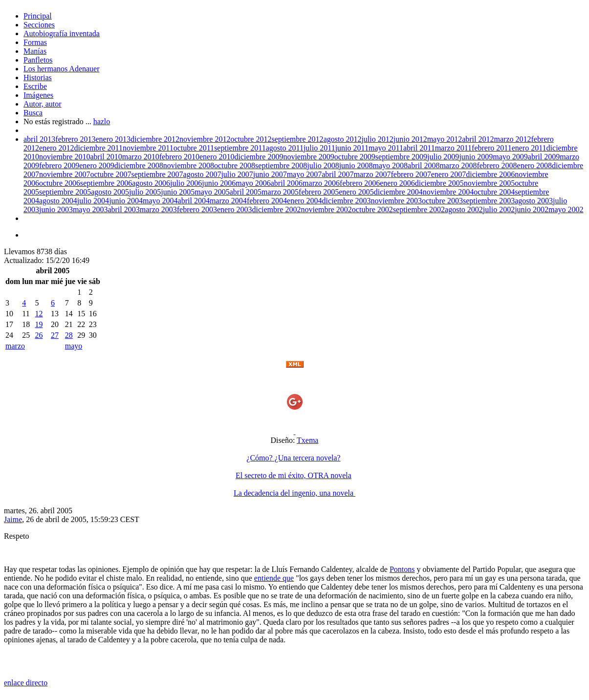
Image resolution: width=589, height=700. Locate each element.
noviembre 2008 (189, 165)
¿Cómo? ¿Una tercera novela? (293, 458)
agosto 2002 (464, 209)
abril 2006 (287, 183)
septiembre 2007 (157, 174)
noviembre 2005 (489, 183)
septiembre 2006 (106, 183)
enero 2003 (235, 209)
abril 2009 (544, 157)
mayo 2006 (253, 183)
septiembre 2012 (297, 139)
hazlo (102, 121)
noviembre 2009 (308, 157)
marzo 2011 (453, 148)
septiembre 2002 (419, 209)
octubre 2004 (494, 192)
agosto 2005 (110, 192)
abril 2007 (338, 174)
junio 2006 (219, 183)
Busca (33, 113)
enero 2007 (449, 174)
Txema (307, 440)
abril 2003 (123, 209)
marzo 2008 (458, 165)
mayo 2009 (510, 157)
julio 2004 (93, 201)
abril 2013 (39, 139)
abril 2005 (246, 192)
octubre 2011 (194, 148)
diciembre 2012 (155, 139)
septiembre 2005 (65, 192)
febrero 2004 (267, 201)
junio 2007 (270, 174)
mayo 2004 (160, 201)
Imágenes (38, 95)
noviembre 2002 (326, 209)
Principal (38, 16)
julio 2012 (377, 139)
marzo (15, 346)
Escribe (35, 86)
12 (39, 314)
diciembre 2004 (398, 192)
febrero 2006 (360, 183)
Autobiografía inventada (62, 33)
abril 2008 (424, 165)
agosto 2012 (343, 139)
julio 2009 (443, 157)
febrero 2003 (197, 209)
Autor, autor (43, 104)
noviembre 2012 (205, 139)
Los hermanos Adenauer (62, 69)
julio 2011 (319, 148)
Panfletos (38, 60)
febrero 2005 (319, 192)
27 (55, 335)
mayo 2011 (386, 148)
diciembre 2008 (139, 165)
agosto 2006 (151, 183)
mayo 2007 (305, 174)
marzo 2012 (513, 139)
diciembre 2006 (490, 174)
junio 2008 (356, 165)
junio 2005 (178, 192)
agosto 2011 (285, 148)
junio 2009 (476, 157)
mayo (74, 346)
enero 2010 (217, 157)
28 (69, 335)
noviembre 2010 (65, 157)
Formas (35, 42)
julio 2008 (323, 165)
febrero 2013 (75, 139)
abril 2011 (419, 148)
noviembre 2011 (148, 148)
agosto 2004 (58, 201)
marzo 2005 (280, 192)
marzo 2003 (158, 209)
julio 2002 (499, 209)
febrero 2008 (497, 165)
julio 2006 (186, 183)
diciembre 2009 (259, 157)
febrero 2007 (411, 174)
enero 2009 (97, 165)
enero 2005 (356, 192)
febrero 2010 (179, 157)
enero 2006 (397, 183)
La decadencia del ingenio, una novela (294, 493)
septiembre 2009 (401, 157)
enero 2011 (529, 148)
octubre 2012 (251, 139)
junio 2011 (352, 148)
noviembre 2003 (396, 201)
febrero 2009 (59, 165)
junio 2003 (56, 209)
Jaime (13, 519)
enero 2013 (113, 139)
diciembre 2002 (276, 209)
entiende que (274, 578)
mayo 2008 (391, 165)
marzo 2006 (321, 183)
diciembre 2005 (439, 183)
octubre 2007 (110, 174)
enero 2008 (535, 165)
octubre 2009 (355, 157)
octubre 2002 (372, 209)
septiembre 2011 (240, 148)
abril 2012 (478, 139)
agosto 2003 (534, 201)
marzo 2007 (372, 174)
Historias (38, 77)
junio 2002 (532, 209)
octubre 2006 (60, 183)
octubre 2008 (235, 165)
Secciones (39, 25)
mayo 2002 (566, 209)
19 (39, 324)
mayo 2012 (445, 139)
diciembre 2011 (98, 148)
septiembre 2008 (281, 165)
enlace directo (26, 683)
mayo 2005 (212, 192)
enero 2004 (305, 201)
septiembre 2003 (489, 201)
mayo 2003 (90, 209)
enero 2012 (57, 148)
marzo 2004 (228, 201)
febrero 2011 (492, 148)
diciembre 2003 (347, 201)
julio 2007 (237, 174)
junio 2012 (410, 139)
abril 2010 (106, 157)
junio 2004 (126, 201)
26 (39, 335)
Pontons (402, 569)
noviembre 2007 (65, 174)
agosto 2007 (202, 174)
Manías (35, 51)
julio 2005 (145, 192)
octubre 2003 (442, 201)
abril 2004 (194, 201)
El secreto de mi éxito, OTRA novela (294, 475)
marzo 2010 (141, 157)
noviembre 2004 (448, 192)
